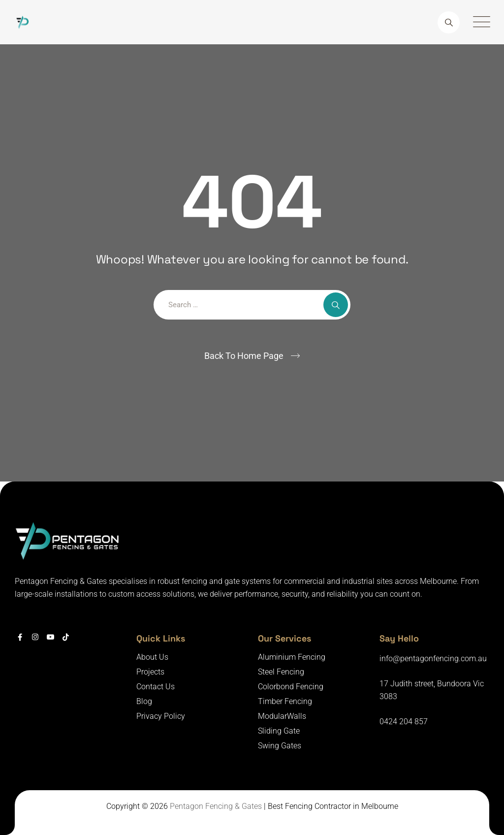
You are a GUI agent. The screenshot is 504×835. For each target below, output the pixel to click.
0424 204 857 (404, 722)
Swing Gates (280, 746)
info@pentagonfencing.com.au (433, 658)
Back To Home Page (244, 356)
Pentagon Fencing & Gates (216, 806)
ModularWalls (282, 716)
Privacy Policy (161, 716)
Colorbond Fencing (291, 687)
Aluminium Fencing (292, 657)
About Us (152, 657)
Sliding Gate (279, 731)
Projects (150, 672)
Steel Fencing (281, 672)
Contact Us (156, 687)
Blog (144, 701)
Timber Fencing (285, 701)
